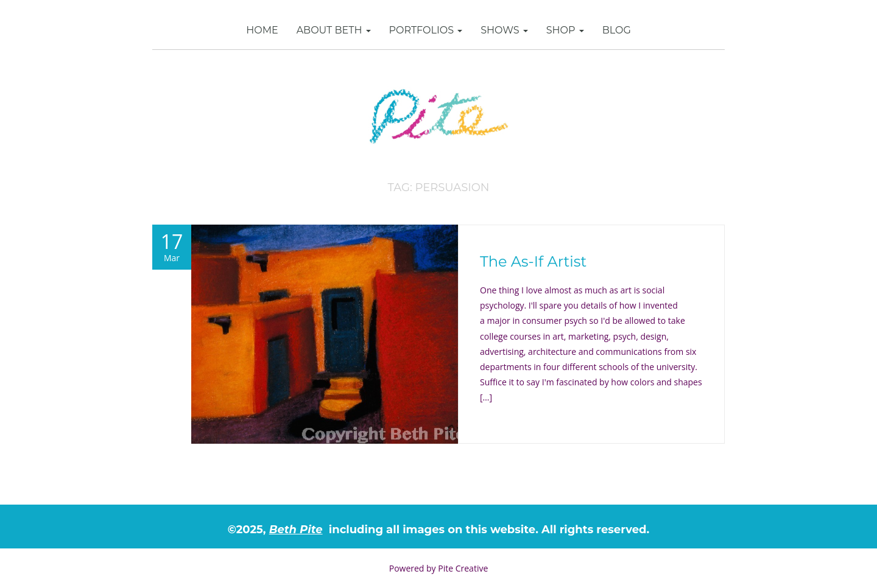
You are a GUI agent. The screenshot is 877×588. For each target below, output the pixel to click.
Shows (504, 30)
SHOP (565, 30)
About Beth (334, 30)
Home (262, 30)
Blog (617, 30)
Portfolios (426, 30)
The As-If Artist (533, 261)
